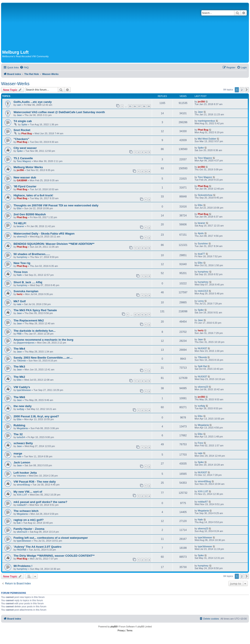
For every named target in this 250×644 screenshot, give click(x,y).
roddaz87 (22, 505)
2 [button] (242, 90)
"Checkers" (21, 139)
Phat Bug (27, 133)
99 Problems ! (23, 566)
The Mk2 (19, 377)
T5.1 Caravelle (23, 158)
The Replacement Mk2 (29, 320)
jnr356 (201, 102)
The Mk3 (19, 367)
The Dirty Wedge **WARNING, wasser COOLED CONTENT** (54, 556)
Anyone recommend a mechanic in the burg (43, 340)
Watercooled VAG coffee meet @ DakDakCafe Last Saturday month (59, 112)
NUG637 (203, 348)
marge (18, 453)
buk (19, 523)
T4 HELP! (20, 223)
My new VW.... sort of (28, 492)
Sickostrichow (205, 195)
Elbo (19, 208)
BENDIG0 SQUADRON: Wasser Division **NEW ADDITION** (54, 244)
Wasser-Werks (15, 84)
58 (144, 106)
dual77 (201, 254)
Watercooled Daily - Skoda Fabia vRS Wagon (44, 234)
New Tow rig (22, 263)
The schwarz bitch (26, 511)
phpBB (114, 627)
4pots (201, 233)
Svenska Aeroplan (26, 291)
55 (130, 106)
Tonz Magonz (24, 161)
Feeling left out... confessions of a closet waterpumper (51, 538)
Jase (19, 115)
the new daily (23, 406)
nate (19, 304)
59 (149, 106)
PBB (19, 334)
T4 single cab (23, 121)
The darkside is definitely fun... (35, 331)
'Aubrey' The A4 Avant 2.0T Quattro (38, 547)
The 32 (18, 434)
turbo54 (21, 437)
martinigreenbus (206, 121)
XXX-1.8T (22, 495)
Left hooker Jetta (25, 473)
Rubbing (19, 425)
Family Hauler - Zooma (29, 529)
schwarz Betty (23, 443)
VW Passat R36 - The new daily (35, 482)
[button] (247, 90)
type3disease (24, 390)
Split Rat (202, 366)
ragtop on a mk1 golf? (29, 520)
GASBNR (22, 180)
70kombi (21, 361)
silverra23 (22, 237)
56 (135, 106)
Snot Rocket (22, 130)
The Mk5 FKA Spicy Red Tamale (35, 310)
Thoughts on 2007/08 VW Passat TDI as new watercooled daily (56, 205)
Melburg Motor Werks (28, 167)
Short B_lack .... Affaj (28, 282)
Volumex (21, 476)
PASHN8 (21, 550)
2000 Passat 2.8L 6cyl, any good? (36, 416)
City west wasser (25, 148)
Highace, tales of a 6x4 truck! (33, 195)
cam (19, 105)
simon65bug (23, 485)
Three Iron (21, 272)
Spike (24, 124)
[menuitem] (24, 67)
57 (139, 106)
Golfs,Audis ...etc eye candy (33, 102)
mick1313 (203, 291)
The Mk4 (19, 349)
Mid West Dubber (207, 139)
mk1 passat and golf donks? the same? (40, 502)
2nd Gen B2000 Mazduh (30, 214)
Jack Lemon (22, 462)
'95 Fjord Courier (25, 186)
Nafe (19, 275)
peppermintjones (26, 343)
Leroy (201, 301)
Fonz (200, 443)
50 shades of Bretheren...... (32, 254)
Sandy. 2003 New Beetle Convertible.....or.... (43, 358)
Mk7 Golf (20, 301)
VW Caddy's (22, 387)
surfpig (20, 409)
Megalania (22, 428)
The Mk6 (19, 397)
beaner (21, 226)
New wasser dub (25, 177)
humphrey (22, 257)
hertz (20, 294)
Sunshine (203, 243)
